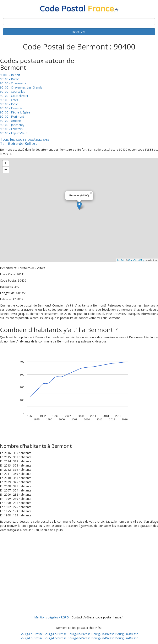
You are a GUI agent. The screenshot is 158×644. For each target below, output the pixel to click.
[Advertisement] (79, 576)
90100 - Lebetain (11, 129)
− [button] (6, 170)
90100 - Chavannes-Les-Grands (21, 87)
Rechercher (79, 32)
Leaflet (121, 260)
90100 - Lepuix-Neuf (14, 133)
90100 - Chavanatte (13, 83)
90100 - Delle (9, 104)
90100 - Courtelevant (14, 96)
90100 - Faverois (11, 108)
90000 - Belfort (10, 75)
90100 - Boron (10, 79)
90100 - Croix (9, 100)
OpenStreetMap (136, 260)
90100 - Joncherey (12, 125)
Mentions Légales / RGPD (52, 617)
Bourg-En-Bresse (31, 634)
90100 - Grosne (10, 121)
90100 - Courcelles (12, 92)
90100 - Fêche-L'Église (15, 112)
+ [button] (6, 164)
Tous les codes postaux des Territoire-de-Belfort (25, 141)
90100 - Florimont (12, 116)
